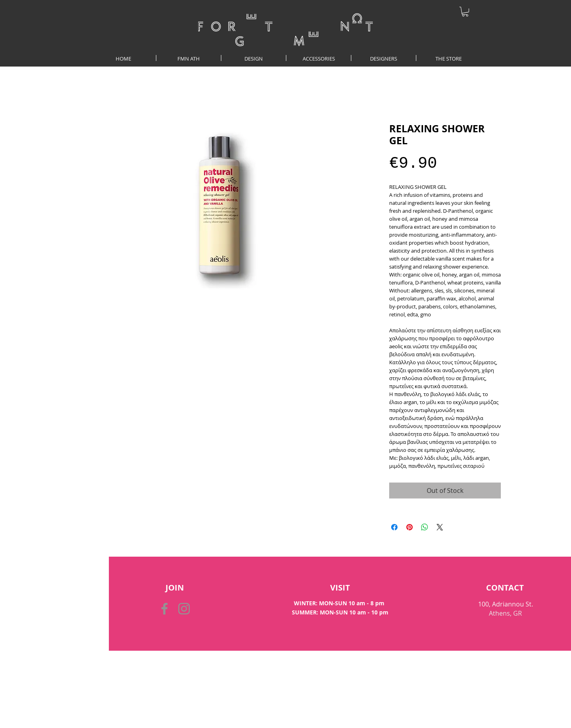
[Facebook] (164, 609)
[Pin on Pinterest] (410, 527)
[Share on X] (440, 527)
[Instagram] (184, 609)
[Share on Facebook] (394, 527)
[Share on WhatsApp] (425, 527)
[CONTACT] (505, 588)
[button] (465, 12)
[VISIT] (340, 588)
